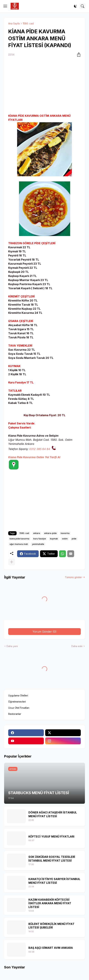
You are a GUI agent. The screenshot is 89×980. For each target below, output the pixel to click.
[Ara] (82, 6)
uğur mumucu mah (19, 544)
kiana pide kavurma (19, 539)
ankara (37, 533)
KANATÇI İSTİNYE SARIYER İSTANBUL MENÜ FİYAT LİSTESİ (54, 881)
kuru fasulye (40, 539)
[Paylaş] (78, 55)
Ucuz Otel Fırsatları (19, 708)
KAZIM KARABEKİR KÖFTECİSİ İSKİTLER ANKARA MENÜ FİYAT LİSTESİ (50, 903)
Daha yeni (12, 646)
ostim (65, 539)
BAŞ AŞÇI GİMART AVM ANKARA (51, 948)
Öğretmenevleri (17, 702)
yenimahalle (38, 544)
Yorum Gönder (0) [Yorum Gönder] (44, 632)
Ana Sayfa (14, 23)
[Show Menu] (5, 6)
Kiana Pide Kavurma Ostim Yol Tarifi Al (34, 457)
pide (74, 539)
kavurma (65, 533)
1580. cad (28, 23)
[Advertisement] (44, 86)
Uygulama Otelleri (18, 695)
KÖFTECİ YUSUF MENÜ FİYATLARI (51, 836)
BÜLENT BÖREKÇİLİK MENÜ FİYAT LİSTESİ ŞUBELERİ (51, 926)
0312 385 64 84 (40, 449)
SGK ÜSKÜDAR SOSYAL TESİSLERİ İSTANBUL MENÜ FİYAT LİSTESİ (52, 859)
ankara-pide (50, 533)
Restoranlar (15, 714)
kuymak (54, 539)
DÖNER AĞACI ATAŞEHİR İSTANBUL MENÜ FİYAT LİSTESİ (53, 814)
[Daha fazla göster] (12, 562)
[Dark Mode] (75, 6)
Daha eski (77, 646)
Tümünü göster (73, 577)
